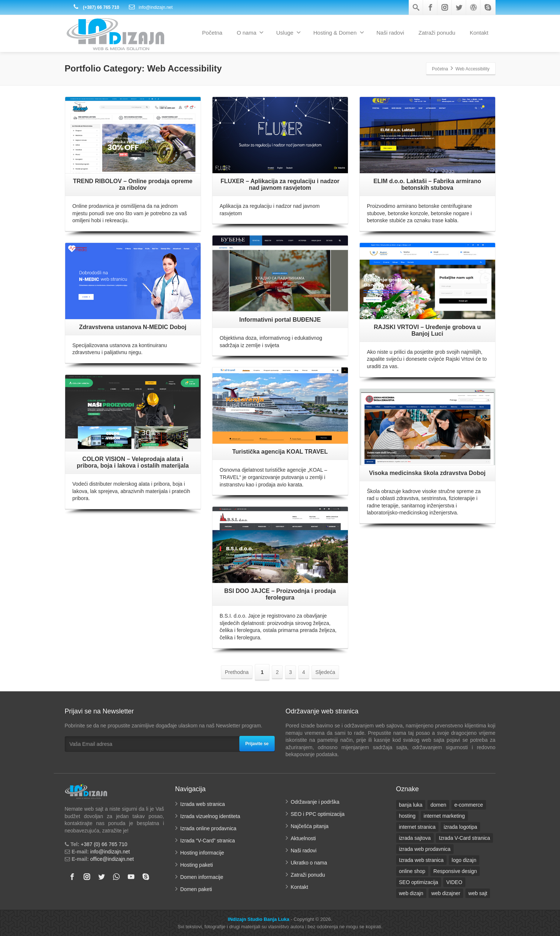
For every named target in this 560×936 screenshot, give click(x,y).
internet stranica (418, 827)
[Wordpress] (473, 7)
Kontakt (479, 33)
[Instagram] (445, 7)
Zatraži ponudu (437, 33)
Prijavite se (257, 744)
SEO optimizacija (419, 882)
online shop (412, 871)
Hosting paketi (197, 865)
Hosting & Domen (339, 32)
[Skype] (488, 7)
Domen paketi (196, 889)
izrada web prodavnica (425, 849)
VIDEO (454, 882)
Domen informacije (202, 877)
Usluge (288, 32)
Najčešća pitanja (310, 826)
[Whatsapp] (116, 877)
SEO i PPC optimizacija (318, 814)
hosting (407, 816)
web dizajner (446, 893)
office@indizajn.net (112, 859)
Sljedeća (325, 672)
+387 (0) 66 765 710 (104, 844)
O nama (250, 32)
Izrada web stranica (203, 804)
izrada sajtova (415, 838)
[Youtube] (131, 877)
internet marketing (444, 816)
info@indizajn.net (150, 7)
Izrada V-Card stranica (464, 838)
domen (438, 805)
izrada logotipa (460, 827)
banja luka (411, 805)
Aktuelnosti (303, 838)
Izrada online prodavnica (209, 828)
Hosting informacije (202, 853)
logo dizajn (464, 860)
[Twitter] (459, 7)
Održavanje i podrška (315, 802)
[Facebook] (430, 7)
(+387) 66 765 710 (96, 7)
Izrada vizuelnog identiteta (210, 816)
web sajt (478, 893)
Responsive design (455, 871)
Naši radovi (390, 33)
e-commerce (469, 805)
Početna (212, 33)
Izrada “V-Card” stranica (208, 841)
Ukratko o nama (309, 863)
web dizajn (411, 893)
